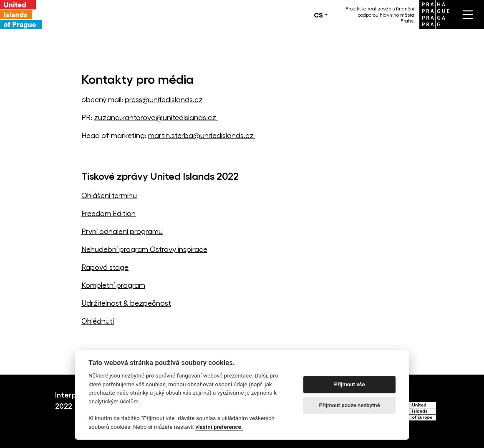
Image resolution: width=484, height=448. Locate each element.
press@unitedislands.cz (164, 99)
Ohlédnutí (98, 321)
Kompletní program (113, 285)
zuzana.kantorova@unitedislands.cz (156, 117)
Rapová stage (105, 267)
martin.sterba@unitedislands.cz (202, 135)
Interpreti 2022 (72, 400)
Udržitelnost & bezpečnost (126, 303)
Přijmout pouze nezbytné (349, 405)
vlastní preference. (219, 427)
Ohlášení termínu (109, 195)
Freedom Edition (108, 213)
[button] (321, 15)
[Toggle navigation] (468, 15)
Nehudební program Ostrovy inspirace (144, 249)
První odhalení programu (122, 231)
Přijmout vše (350, 384)
